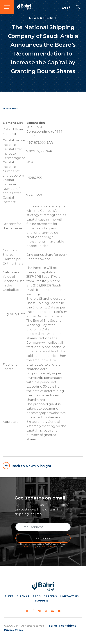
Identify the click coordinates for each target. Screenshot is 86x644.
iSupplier (43, 601)
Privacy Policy (30, 547)
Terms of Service (49, 547)
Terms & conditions (62, 626)
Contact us (69, 596)
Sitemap (23, 596)
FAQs (37, 596)
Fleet (9, 596)
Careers (50, 596)
